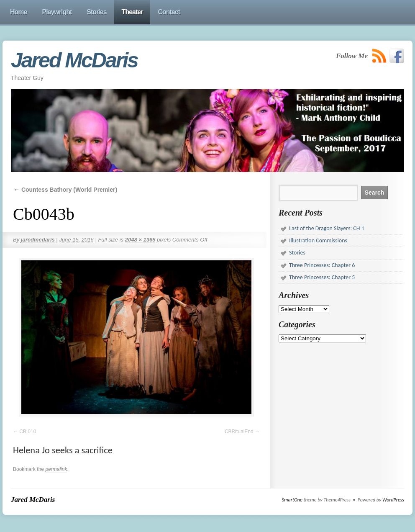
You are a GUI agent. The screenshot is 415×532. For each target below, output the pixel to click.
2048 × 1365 (140, 240)
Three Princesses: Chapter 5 (322, 277)
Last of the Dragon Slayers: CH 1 (327, 228)
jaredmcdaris (38, 240)
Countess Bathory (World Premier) (65, 190)
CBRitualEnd (239, 432)
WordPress (393, 500)
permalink (56, 469)
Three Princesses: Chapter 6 (322, 265)
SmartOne (292, 500)
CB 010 (28, 432)
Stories (297, 253)
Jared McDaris (74, 60)
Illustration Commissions (318, 240)
